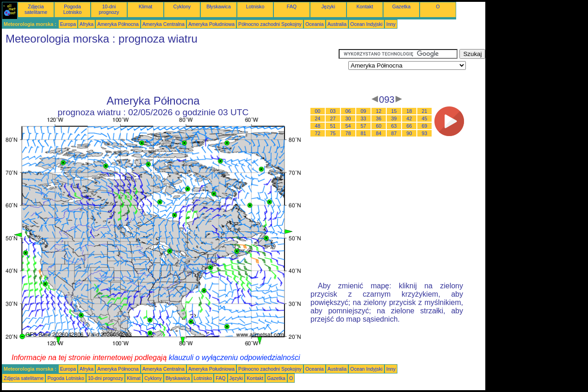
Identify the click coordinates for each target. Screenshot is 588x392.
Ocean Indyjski (366, 24)
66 (409, 126)
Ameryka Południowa (211, 24)
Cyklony (182, 6)
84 (379, 133)
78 (348, 133)
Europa (68, 24)
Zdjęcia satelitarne (36, 9)
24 (318, 118)
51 (333, 126)
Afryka (87, 24)
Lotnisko (255, 6)
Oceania (315, 24)
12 (379, 111)
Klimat (146, 6)
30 (348, 118)
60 (379, 126)
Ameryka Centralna (164, 24)
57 (364, 126)
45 (425, 118)
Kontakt (365, 6)
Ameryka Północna (118, 24)
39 (394, 118)
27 (333, 118)
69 (425, 126)
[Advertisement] (170, 70)
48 (318, 126)
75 (333, 133)
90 (409, 133)
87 (394, 133)
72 (318, 133)
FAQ (292, 6)
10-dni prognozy (109, 9)
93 (425, 133)
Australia (337, 24)
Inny (391, 24)
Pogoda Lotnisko (73, 9)
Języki (328, 6)
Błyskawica (219, 6)
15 (394, 111)
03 (333, 111)
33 (364, 118)
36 (379, 118)
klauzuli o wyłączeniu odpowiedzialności (235, 358)
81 (364, 133)
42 (409, 118)
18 (409, 111)
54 (348, 126)
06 (348, 111)
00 (318, 111)
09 (364, 111)
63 (394, 126)
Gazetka (402, 6)
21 (425, 111)
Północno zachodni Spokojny (270, 24)
